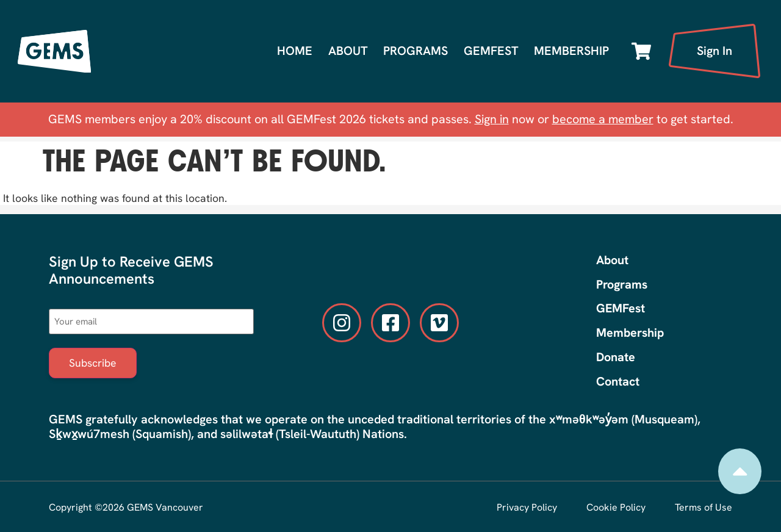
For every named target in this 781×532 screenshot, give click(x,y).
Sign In (714, 51)
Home (295, 51)
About (348, 51)
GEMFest (491, 51)
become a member (603, 119)
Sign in (492, 119)
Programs (416, 51)
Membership (571, 51)
